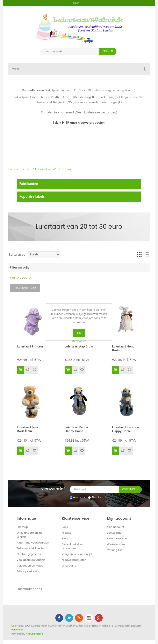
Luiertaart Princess (30, 346)
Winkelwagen (116, 544)
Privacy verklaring (28, 571)
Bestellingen (115, 533)
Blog (65, 538)
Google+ (99, 618)
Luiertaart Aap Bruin (79, 346)
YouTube (89, 618)
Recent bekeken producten (73, 546)
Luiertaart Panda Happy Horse (76, 429)
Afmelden (97, 497)
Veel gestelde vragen (31, 560)
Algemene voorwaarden (33, 543)
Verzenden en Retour (31, 566)
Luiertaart (25, 169)
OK (79, 333)
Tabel (139, 255)
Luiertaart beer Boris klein (28, 429)
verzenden (17, 630)
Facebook (59, 618)
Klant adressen (117, 538)
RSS (79, 618)
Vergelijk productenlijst (77, 554)
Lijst (147, 255)
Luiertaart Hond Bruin (123, 348)
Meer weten (79, 341)
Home (12, 169)
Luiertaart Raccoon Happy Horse (126, 429)
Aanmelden (80, 497)
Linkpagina (69, 566)
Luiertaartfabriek (29, 589)
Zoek (65, 527)
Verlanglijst (114, 550)
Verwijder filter (25, 288)
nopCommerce (34, 634)
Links (76, 3)
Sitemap (22, 527)
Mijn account (116, 527)
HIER (66, 123)
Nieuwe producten (74, 560)
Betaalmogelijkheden (31, 548)
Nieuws (67, 533)
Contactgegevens (29, 554)
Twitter (69, 618)
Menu (15, 69)
